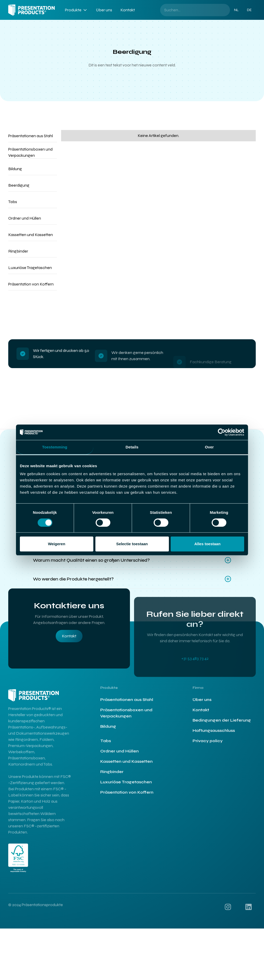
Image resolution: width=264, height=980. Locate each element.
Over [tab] (209, 447)
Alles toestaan (208, 544)
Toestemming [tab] (55, 447)
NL (236, 10)
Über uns (104, 10)
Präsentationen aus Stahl (127, 704)
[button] (76, 10)
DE (249, 10)
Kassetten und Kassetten (126, 766)
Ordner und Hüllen (119, 756)
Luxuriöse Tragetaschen (126, 787)
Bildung (108, 731)
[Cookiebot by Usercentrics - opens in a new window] (222, 432)
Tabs (106, 745)
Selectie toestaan (132, 544)
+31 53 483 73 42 (195, 679)
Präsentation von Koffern (127, 797)
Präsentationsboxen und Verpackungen (126, 718)
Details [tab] (132, 447)
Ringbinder (112, 776)
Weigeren (57, 544)
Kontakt (128, 10)
